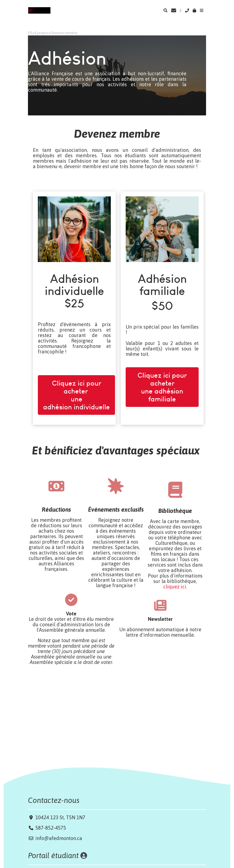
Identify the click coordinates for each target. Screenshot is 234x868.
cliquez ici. (175, 587)
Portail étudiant (54, 855)
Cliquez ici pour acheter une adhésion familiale (162, 370)
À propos (41, 33)
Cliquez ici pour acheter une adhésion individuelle (76, 378)
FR (30, 33)
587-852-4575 (51, 828)
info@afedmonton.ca (59, 838)
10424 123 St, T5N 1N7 (60, 817)
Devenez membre (64, 33)
